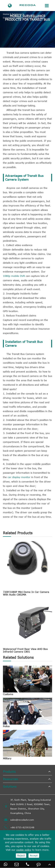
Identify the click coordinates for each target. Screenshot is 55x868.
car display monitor (19, 477)
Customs (8, 694)
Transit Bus (38, 18)
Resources (10, 779)
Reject (21, 856)
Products (9, 771)
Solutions (17, 14)
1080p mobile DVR (14, 276)
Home (6, 14)
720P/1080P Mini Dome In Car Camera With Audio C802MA (26, 593)
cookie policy (24, 850)
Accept (34, 856)
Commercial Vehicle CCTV (16, 18)
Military (7, 758)
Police (6, 726)
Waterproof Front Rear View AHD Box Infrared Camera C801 (25, 650)
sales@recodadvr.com (18, 820)
